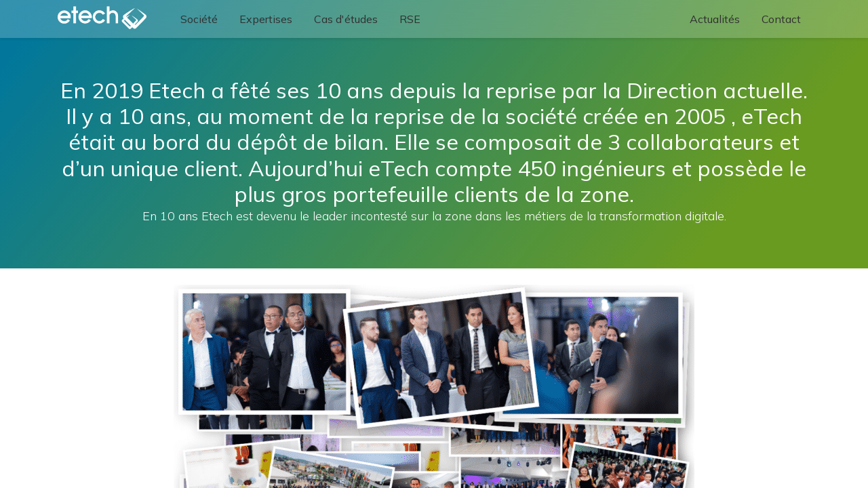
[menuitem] (200, 19)
